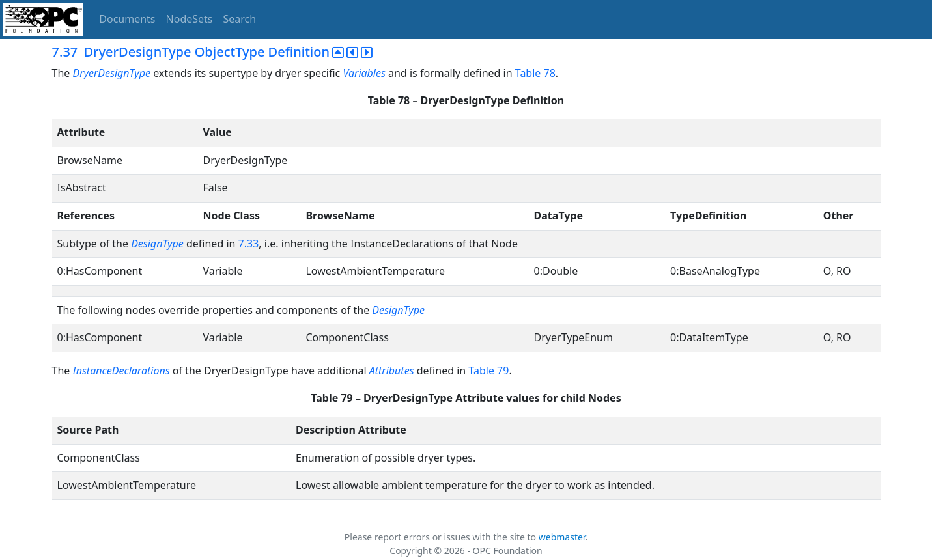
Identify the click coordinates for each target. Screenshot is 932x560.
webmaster (562, 537)
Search (240, 19)
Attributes (392, 371)
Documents (127, 19)
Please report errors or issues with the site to (442, 537)
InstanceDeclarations (121, 371)
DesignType (157, 244)
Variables (364, 73)
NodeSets (190, 19)
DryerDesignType (113, 73)
